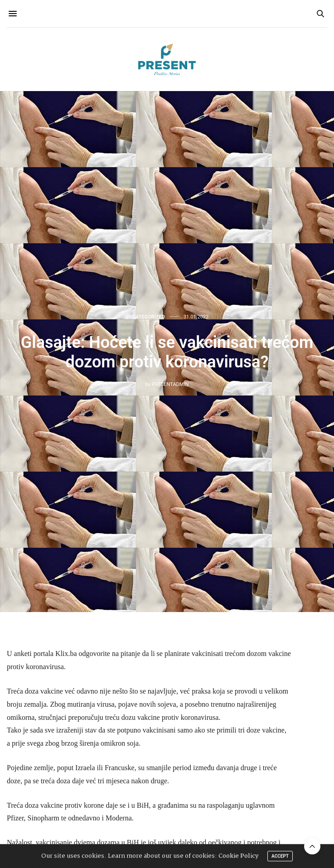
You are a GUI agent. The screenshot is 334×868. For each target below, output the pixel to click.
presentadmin (170, 384)
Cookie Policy (238, 857)
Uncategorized (145, 317)
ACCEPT (280, 857)
